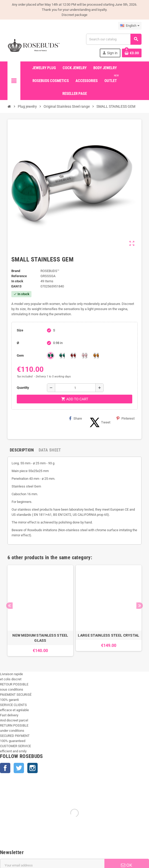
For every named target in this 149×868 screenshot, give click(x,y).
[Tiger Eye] (96, 356)
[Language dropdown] (130, 26)
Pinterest (126, 418)
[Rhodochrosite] (85, 356)
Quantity (23, 388)
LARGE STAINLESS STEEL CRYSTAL (109, 635)
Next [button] (140, 606)
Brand (16, 271)
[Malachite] (62, 356)
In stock (17, 281)
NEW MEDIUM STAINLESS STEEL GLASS (40, 638)
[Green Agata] (51, 356)
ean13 (16, 286)
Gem (20, 355)
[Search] (114, 39)
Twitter (19, 768)
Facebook (5, 768)
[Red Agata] (73, 356)
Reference (19, 276)
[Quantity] (75, 388)
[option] (40, 611)
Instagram (32, 768)
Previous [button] (9, 606)
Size (20, 330)
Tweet (99, 422)
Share (76, 418)
